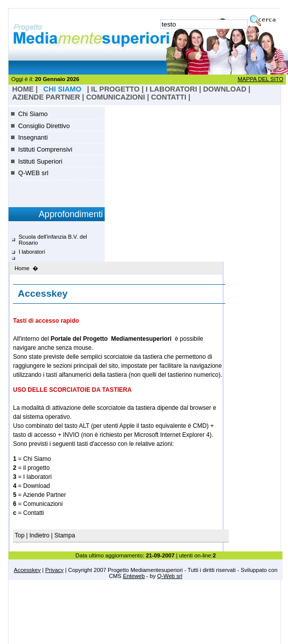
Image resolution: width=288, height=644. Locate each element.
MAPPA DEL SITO (260, 79)
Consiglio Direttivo (44, 126)
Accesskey (27, 570)
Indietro (40, 535)
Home (22, 268)
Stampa (65, 535)
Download (224, 89)
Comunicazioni (116, 97)
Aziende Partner (46, 97)
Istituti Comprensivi (45, 149)
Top (21, 535)
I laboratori (172, 89)
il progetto (115, 89)
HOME (23, 89)
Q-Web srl (170, 576)
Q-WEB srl (33, 173)
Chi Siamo (33, 114)
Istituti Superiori (40, 161)
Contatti (169, 97)
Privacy (54, 570)
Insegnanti (33, 137)
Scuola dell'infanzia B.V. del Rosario (53, 240)
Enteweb (134, 576)
